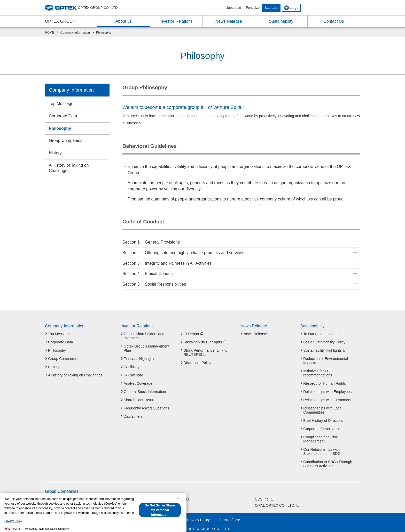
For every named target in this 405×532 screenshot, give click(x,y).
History (55, 153)
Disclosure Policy (197, 359)
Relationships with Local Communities (323, 407)
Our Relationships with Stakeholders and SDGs (323, 448)
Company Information (71, 90)
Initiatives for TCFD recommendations (319, 369)
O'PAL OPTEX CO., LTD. (277, 502)
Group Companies (66, 140)
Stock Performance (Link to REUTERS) (206, 349)
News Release (254, 323)
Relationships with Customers (327, 396)
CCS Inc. (264, 496)
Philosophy (60, 128)
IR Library (132, 363)
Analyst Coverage (138, 380)
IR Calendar (133, 372)
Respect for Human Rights (325, 380)
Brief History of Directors (323, 417)
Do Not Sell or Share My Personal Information (160, 510)
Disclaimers (133, 413)
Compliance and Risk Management (320, 436)
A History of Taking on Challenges (69, 168)
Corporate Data (63, 116)
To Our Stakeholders (320, 330)
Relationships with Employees (327, 388)
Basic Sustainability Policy (324, 338)
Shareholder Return (140, 396)
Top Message (61, 104)
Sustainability (312, 323)
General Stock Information (145, 388)
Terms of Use (229, 516)
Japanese (234, 8)
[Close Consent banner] (178, 498)
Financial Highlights (139, 355)
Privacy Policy (199, 516)
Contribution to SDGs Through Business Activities (328, 460)
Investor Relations (137, 323)
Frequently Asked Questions (146, 405)
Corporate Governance (322, 425)
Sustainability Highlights (205, 338)
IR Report (194, 330)
